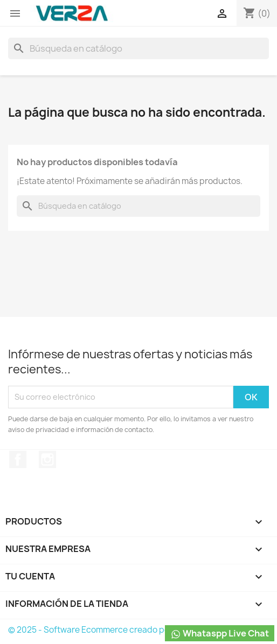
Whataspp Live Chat (220, 634)
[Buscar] (138, 48)
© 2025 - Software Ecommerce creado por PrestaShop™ (118, 630)
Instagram (47, 459)
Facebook (18, 459)
